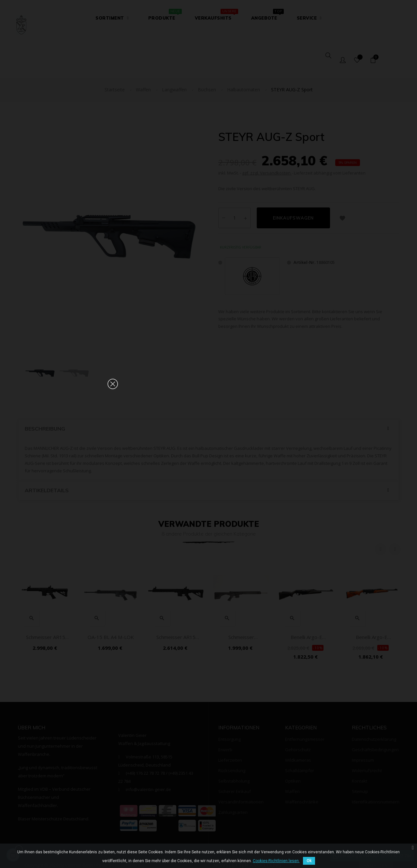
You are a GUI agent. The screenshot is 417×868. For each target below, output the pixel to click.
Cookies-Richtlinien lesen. (276, 861)
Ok (309, 861)
